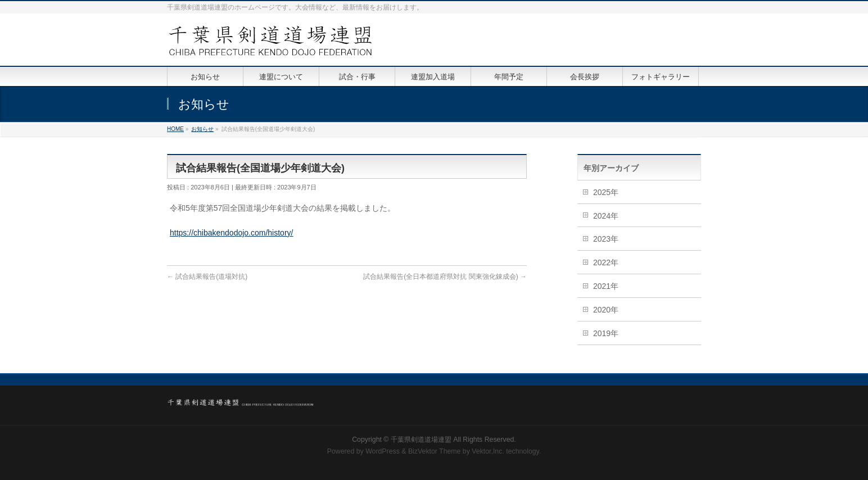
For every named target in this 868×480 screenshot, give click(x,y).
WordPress (383, 451)
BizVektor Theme (435, 451)
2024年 (606, 216)
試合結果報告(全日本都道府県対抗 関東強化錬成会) (445, 277)
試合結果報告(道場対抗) (207, 277)
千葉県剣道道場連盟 (421, 440)
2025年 (606, 192)
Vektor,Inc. (488, 451)
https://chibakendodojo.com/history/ (231, 233)
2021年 (606, 286)
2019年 (606, 333)
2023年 (606, 239)
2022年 (606, 262)
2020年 (606, 310)
